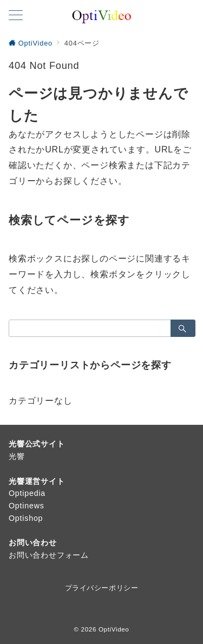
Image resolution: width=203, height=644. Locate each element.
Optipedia (27, 493)
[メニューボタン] (16, 16)
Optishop (26, 518)
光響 (17, 456)
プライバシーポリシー (101, 588)
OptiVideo (114, 629)
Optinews (27, 506)
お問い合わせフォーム (49, 555)
